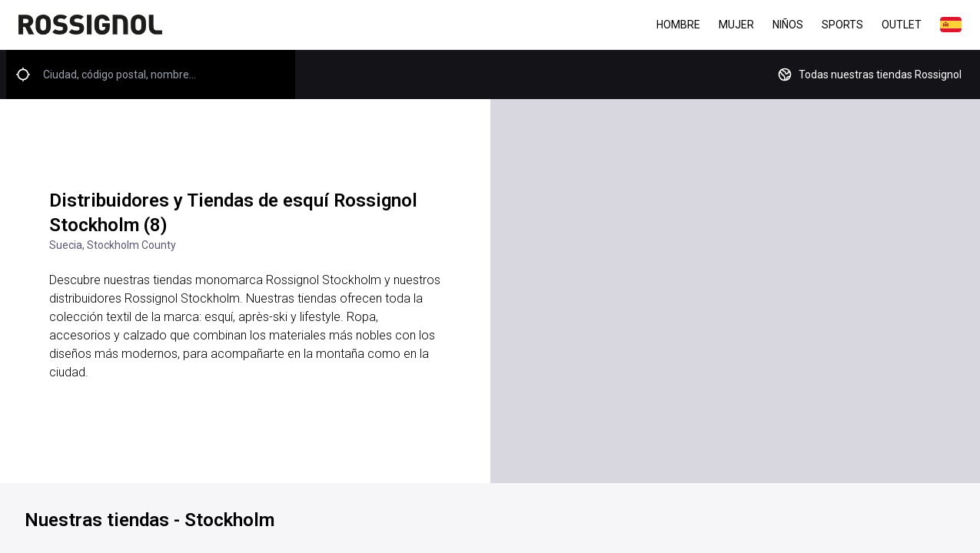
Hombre (678, 25)
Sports (842, 25)
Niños (788, 25)
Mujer (736, 25)
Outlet (902, 25)
